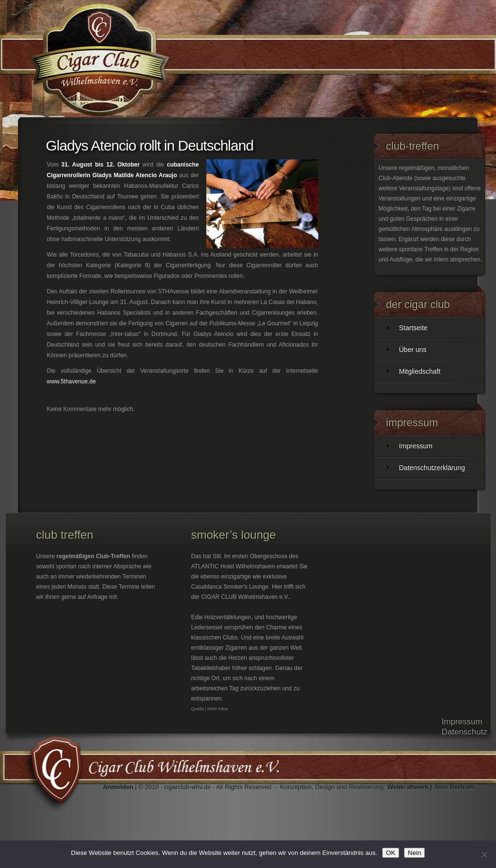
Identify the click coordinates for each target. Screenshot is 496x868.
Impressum (416, 446)
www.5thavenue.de (71, 381)
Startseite (413, 328)
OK (391, 853)
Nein (414, 853)
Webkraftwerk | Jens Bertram (430, 787)
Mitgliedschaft (420, 371)
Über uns (413, 350)
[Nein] (484, 854)
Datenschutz (465, 732)
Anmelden (118, 787)
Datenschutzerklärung (432, 468)
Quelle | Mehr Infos (210, 709)
